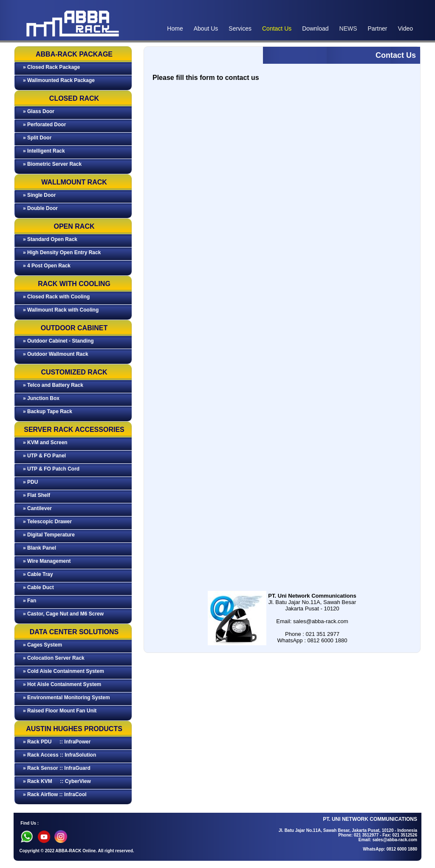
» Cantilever (37, 508)
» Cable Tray (38, 574)
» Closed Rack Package (51, 67)
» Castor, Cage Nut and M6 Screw (63, 614)
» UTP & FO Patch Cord (51, 469)
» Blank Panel (40, 548)
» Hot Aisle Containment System (62, 684)
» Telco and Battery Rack (53, 385)
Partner (378, 28)
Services (240, 28)
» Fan (30, 601)
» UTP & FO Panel (44, 456)
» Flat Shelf (37, 495)
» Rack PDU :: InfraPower (57, 742)
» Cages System (42, 645)
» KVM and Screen (45, 443)
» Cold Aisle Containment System (64, 671)
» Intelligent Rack (44, 151)
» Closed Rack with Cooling (56, 297)
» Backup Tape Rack (48, 411)
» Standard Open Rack (50, 239)
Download (315, 28)
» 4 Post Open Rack (47, 266)
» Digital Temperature (49, 535)
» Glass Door (39, 111)
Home (175, 28)
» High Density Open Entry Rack (62, 252)
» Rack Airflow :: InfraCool (55, 794)
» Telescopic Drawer (47, 522)
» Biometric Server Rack (52, 164)
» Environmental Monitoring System (66, 698)
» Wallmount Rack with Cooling (61, 310)
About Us (206, 28)
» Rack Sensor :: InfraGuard (57, 768)
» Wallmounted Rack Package (59, 80)
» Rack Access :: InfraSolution (59, 755)
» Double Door (40, 208)
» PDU (30, 482)
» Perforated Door (44, 125)
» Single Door (39, 195)
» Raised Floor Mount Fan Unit (60, 711)
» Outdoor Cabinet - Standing (58, 341)
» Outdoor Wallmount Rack (56, 354)
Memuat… (282, 325)
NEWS (348, 28)
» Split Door (37, 138)
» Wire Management (47, 561)
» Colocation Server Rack (54, 658)
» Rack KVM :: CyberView (57, 781)
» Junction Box (41, 398)
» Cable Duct (38, 587)
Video (405, 28)
